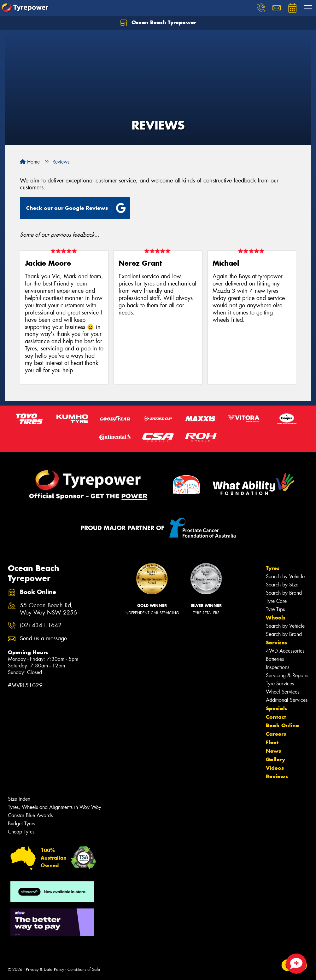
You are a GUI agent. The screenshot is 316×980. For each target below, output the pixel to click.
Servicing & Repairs (287, 675)
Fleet (272, 742)
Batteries (275, 659)
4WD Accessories (285, 651)
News (273, 751)
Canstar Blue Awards (30, 815)
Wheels (276, 618)
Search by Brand (284, 593)
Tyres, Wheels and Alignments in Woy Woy (55, 807)
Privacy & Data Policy (45, 969)
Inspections (278, 667)
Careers (276, 734)
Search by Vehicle (285, 576)
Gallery (275, 759)
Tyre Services (280, 684)
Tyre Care (276, 601)
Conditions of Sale (84, 969)
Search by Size (282, 585)
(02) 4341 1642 (41, 625)
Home (30, 162)
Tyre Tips (275, 609)
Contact (276, 717)
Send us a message (43, 639)
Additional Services (287, 700)
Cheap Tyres (21, 832)
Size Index (19, 799)
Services (277, 643)
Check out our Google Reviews (76, 208)
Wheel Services (283, 692)
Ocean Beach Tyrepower (158, 23)
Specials (277, 708)
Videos (275, 768)
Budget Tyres (21, 824)
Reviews (277, 776)
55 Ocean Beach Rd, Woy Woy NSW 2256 (48, 609)
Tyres (273, 568)
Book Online (282, 725)
